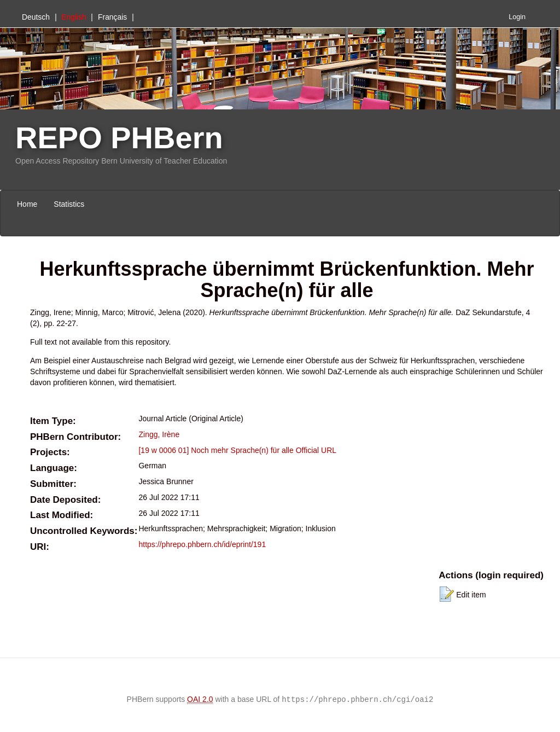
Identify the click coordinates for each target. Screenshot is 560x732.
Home (27, 204)
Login (517, 17)
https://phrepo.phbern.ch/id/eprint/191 (202, 544)
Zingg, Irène (159, 434)
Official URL (316, 450)
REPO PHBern (119, 138)
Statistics (69, 204)
